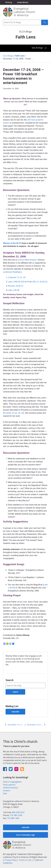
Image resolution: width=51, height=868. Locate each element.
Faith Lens (20, 56)
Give (5, 793)
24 (22, 413)
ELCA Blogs (8, 56)
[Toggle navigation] (39, 48)
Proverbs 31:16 (10, 413)
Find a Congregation (12, 782)
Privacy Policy (11, 860)
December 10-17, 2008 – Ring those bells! (16, 725)
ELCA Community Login (25, 835)
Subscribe (15, 712)
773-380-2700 (16, 815)
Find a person (9, 785)
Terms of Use (25, 860)
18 (19, 413)
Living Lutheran (23, 2)
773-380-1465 (13, 818)
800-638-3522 (18, 812)
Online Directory (10, 788)
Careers (7, 791)
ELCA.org (9, 2)
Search (10, 680)
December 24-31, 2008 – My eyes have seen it (35, 725)
